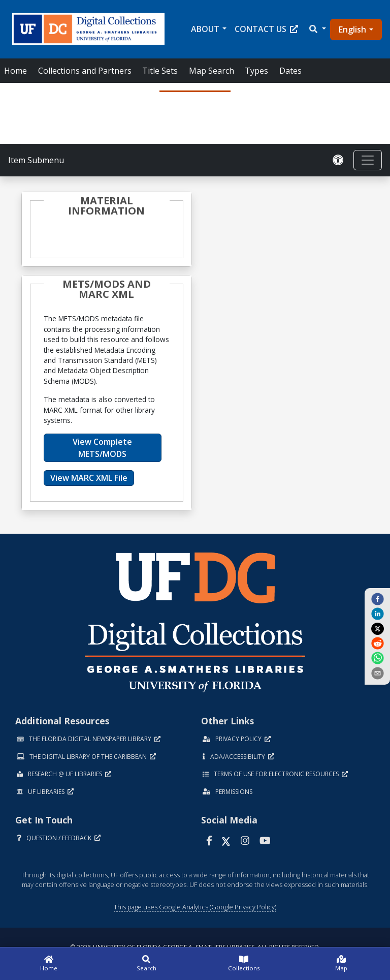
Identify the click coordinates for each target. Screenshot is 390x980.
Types (256, 71)
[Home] (49, 964)
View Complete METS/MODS (102, 448)
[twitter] (377, 628)
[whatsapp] (377, 658)
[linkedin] (377, 614)
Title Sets (160, 71)
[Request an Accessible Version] (338, 160)
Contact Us (266, 29)
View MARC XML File (89, 478)
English (352, 29)
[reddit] (377, 643)
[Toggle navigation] (368, 160)
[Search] (146, 964)
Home (15, 71)
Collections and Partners (85, 71)
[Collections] (244, 964)
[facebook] (377, 599)
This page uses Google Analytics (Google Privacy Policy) (195, 907)
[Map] (341, 964)
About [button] (205, 29)
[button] (317, 29)
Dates (290, 71)
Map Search (212, 71)
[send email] (377, 672)
